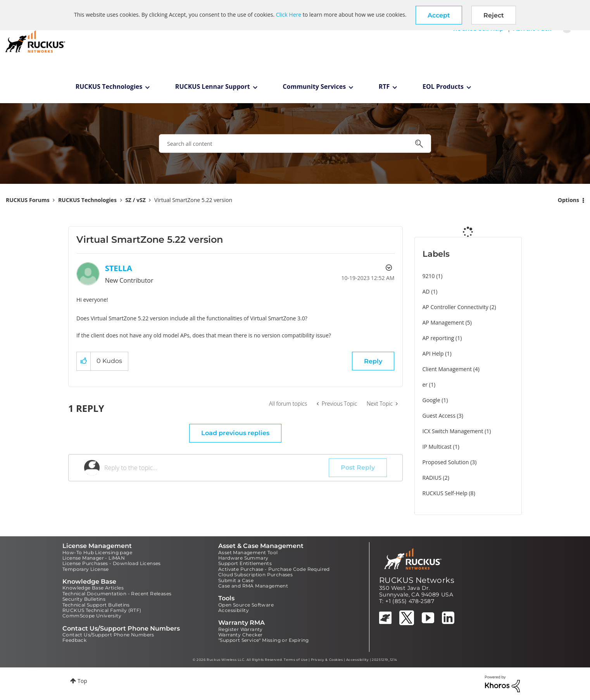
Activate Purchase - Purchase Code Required (274, 569)
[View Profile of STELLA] (119, 268)
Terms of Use (296, 660)
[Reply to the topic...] (217, 468)
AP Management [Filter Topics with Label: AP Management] (443, 322)
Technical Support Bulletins (96, 605)
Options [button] (568, 200)
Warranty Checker (240, 635)
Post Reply (358, 468)
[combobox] (295, 143)
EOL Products (443, 86)
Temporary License (86, 569)
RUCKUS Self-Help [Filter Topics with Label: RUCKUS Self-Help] (445, 493)
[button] (439, 15)
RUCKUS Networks (417, 580)
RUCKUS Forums (28, 200)
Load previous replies (235, 433)
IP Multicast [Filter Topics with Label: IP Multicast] (437, 447)
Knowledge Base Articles (93, 588)
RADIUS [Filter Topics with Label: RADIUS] (432, 478)
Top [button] (82, 681)
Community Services (314, 86)
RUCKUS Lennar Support (213, 86)
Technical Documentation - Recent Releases (117, 594)
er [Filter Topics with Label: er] (425, 385)
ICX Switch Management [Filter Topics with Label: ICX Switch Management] (453, 431)
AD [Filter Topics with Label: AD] (426, 291)
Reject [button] (494, 15)
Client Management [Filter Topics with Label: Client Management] (447, 369)
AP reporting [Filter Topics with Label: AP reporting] (438, 338)
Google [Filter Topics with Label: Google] (431, 400)
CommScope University (92, 616)
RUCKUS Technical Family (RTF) (102, 610)
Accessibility (234, 610)
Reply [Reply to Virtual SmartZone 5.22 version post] (373, 361)
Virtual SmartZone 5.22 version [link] (193, 200)
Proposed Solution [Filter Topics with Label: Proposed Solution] (446, 462)
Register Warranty (241, 629)
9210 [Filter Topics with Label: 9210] (429, 276)
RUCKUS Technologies (109, 86)
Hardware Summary (243, 558)
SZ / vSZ (135, 200)
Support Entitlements (245, 563)
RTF (384, 86)
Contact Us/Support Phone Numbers (108, 635)
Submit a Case (236, 580)
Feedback (74, 640)
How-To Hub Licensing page (97, 552)
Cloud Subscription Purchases (255, 575)
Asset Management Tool (248, 552)
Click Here (289, 15)
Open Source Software (246, 605)
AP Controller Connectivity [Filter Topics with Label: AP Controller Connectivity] (455, 307)
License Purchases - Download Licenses (112, 563)
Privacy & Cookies (327, 660)
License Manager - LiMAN (94, 558)
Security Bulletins (84, 599)
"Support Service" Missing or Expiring (264, 640)
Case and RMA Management (253, 586)
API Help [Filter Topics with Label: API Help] (433, 353)
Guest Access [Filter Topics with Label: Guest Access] (439, 416)
